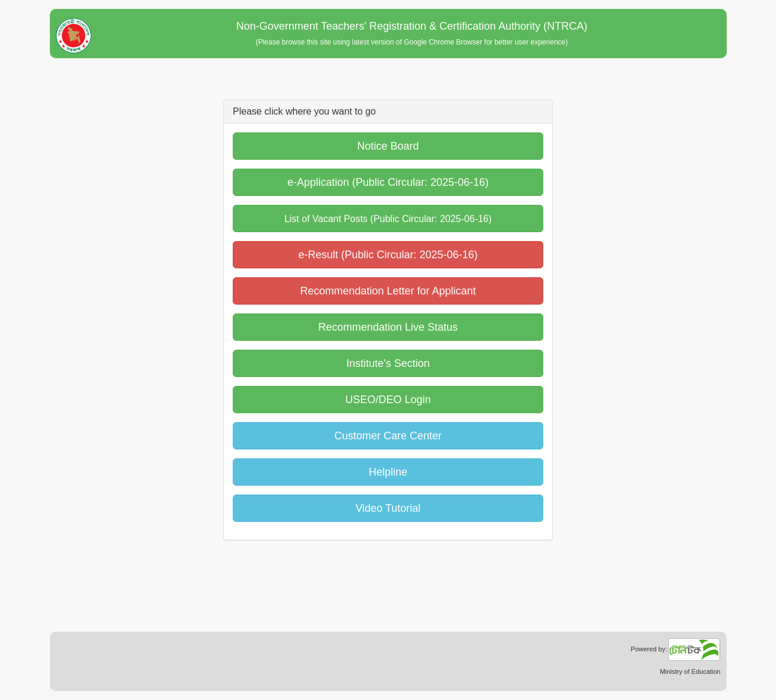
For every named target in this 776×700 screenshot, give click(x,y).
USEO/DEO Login (388, 400)
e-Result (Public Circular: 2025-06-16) (388, 255)
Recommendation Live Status (388, 327)
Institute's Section (388, 363)
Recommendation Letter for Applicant (388, 291)
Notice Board (388, 146)
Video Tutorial (388, 508)
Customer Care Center (388, 436)
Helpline (388, 472)
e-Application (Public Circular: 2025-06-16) (388, 182)
